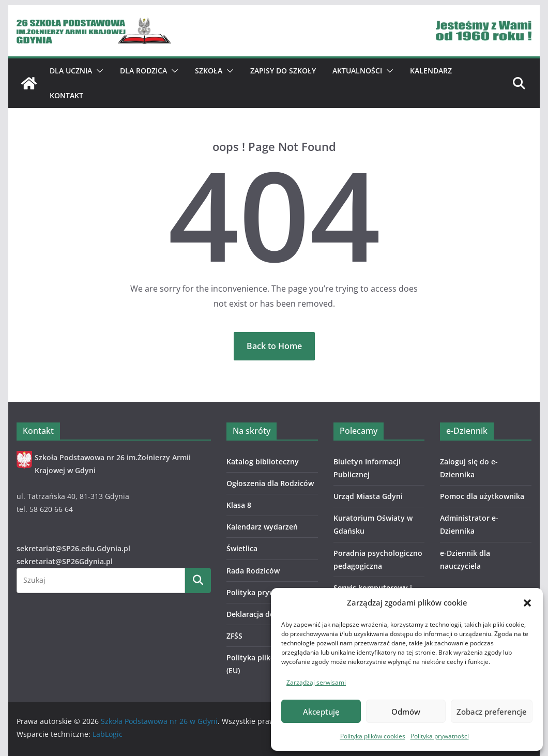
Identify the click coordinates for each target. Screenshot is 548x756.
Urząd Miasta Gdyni (368, 496)
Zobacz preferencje (492, 712)
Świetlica (242, 548)
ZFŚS (234, 636)
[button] (527, 603)
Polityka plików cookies (373, 736)
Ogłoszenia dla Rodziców (270, 483)
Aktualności (357, 71)
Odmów (406, 712)
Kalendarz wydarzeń (262, 527)
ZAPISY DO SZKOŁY (283, 71)
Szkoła (209, 71)
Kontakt (66, 95)
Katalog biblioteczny (263, 462)
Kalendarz (431, 71)
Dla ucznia (71, 71)
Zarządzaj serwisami (316, 682)
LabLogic (108, 734)
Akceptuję (321, 712)
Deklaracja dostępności (268, 614)
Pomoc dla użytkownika (482, 496)
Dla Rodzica (143, 71)
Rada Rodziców (253, 571)
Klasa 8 (239, 505)
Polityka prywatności (440, 736)
